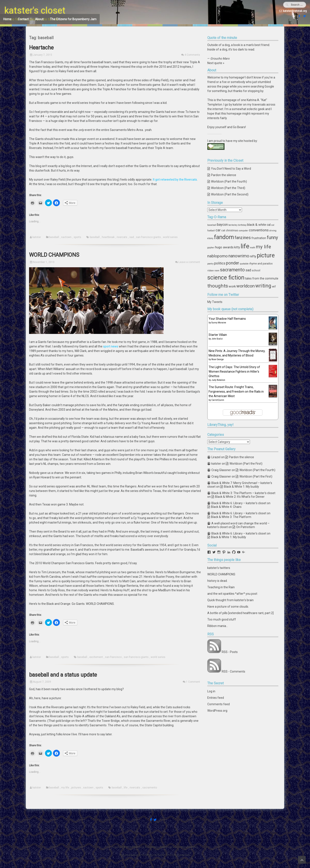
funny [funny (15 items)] (272, 237)
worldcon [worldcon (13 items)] (246, 286)
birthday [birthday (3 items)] (242, 225)
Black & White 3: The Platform (231, 517)
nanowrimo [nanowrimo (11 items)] (239, 256)
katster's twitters (219, 568)
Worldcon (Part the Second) (230, 194)
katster (37, 237)
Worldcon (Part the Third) (228, 188)
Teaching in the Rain (221, 587)
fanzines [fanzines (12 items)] (243, 238)
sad (132, 237)
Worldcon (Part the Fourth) (229, 181)
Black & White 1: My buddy (241, 487)
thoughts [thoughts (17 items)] (218, 286)
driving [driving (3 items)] (273, 231)
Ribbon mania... (218, 626)
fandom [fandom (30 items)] (224, 237)
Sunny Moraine (219, 323)
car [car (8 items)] (218, 230)
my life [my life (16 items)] (263, 247)
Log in (211, 691)
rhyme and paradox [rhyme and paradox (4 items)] (261, 263)
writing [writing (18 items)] (263, 286)
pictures (76, 788)
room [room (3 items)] (217, 271)
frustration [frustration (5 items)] (259, 238)
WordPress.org (217, 711)
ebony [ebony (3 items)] (210, 238)
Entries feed (216, 698)
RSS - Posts (230, 652)
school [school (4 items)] (256, 270)
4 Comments (192, 55)
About (39, 19)
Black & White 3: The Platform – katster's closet (243, 493)
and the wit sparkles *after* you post (232, 594)
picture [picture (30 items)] (266, 255)
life (126, 788)
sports (77, 237)
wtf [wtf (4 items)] (274, 287)
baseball (54, 237)
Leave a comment (189, 262)
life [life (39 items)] (245, 246)
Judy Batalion (218, 380)
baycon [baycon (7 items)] (222, 225)
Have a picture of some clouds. (228, 607)
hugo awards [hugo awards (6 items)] (224, 247)
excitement (96, 657)
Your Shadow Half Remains (227, 319)
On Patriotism (246, 527)
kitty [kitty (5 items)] (237, 247)
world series (170, 237)
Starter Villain (218, 335)
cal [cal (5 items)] (269, 225)
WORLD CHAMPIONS (54, 255)
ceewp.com (184, 855)
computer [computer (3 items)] (243, 231)
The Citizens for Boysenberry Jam (73, 19)
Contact (23, 19)
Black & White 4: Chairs (226, 507)
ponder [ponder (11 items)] (233, 263)
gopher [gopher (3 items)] (211, 248)
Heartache (41, 48)
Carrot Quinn (218, 400)
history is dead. (217, 581)
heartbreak (108, 237)
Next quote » (216, 63)
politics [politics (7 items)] (220, 263)
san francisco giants (148, 237)
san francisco (113, 657)
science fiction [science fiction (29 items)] (226, 278)
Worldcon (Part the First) (246, 464)
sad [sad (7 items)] (248, 270)
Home (7, 19)
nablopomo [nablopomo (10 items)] (218, 256)
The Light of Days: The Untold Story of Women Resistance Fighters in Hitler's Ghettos (234, 372)
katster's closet (35, 10)
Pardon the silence (224, 175)
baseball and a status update (63, 675)
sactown (66, 237)
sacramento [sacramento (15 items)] (232, 270)
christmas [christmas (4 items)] (232, 230)
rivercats (122, 237)
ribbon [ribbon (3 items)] (211, 271)
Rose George (218, 359)
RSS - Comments (233, 671)
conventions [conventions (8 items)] (259, 230)
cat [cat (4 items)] (223, 230)
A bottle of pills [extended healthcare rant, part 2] (240, 613)
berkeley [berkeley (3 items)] (233, 225)
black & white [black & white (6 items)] (257, 225)
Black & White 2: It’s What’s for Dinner (240, 497)
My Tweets (215, 302)
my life (65, 788)
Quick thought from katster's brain (230, 600)
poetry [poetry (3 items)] (210, 264)
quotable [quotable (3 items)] (244, 264)
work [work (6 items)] (232, 286)
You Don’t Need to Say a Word (231, 169)
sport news (111, 346)
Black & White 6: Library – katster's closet (239, 503)
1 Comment (193, 682)
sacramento (150, 788)
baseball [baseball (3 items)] (212, 225)
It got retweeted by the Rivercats (175, 180)
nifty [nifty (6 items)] (253, 256)
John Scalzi (217, 339)
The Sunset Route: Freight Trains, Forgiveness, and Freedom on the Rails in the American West (236, 392)
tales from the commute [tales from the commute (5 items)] (262, 278)
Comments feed (219, 704)
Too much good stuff (222, 619)
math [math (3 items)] (253, 248)
